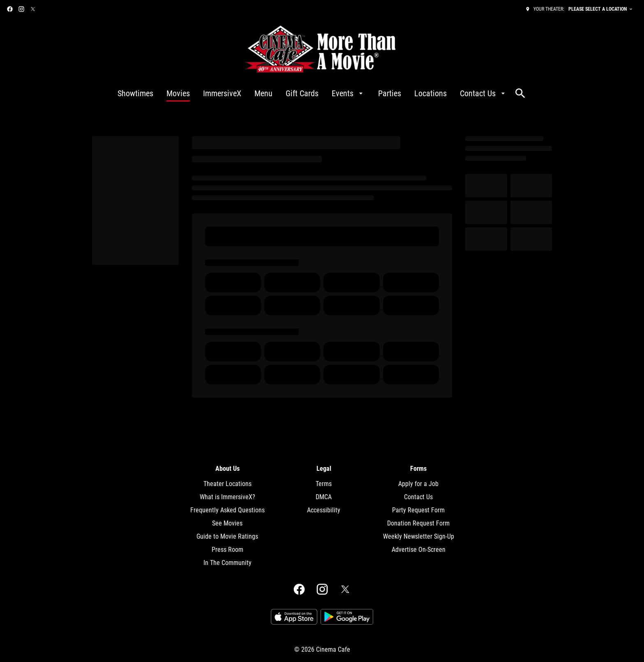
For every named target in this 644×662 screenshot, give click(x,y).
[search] (520, 93)
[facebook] (10, 9)
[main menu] (312, 93)
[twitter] (33, 9)
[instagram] (21, 9)
